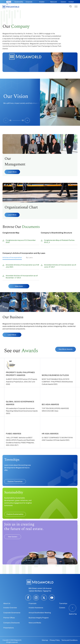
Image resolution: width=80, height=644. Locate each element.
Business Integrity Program (39, 618)
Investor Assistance (36, 608)
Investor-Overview (10, 608)
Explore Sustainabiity (15, 514)
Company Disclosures (12, 623)
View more (19, 286)
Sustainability (19, 2)
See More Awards (66, 349)
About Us (7, 603)
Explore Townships (15, 481)
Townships (63, 603)
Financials (32, 603)
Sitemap (45, 640)
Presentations (9, 628)
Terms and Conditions (69, 640)
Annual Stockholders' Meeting (40, 613)
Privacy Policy (55, 640)
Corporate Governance (12, 613)
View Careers (13, 537)
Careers (63, 2)
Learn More (12, 172)
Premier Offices (9, 618)
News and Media (35, 623)
